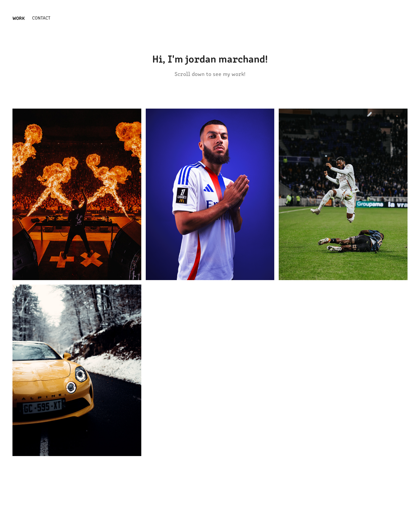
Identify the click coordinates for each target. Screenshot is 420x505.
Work (19, 18)
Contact (41, 18)
